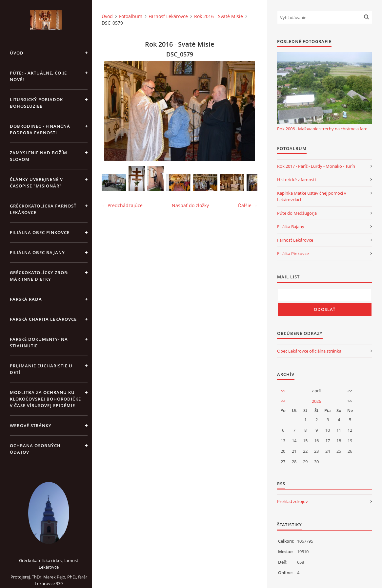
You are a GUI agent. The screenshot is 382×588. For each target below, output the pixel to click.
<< (283, 391)
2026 (316, 401)
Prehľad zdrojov (292, 501)
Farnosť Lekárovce (168, 16)
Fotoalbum (131, 16)
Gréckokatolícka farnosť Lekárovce (43, 209)
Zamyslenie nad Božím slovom (39, 156)
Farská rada (26, 299)
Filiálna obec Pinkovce (40, 232)
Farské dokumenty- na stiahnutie (39, 342)
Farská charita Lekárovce (43, 319)
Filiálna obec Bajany (37, 252)
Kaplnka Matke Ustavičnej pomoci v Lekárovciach (312, 196)
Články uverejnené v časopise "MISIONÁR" (36, 183)
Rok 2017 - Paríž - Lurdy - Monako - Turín (316, 166)
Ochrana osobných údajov (35, 449)
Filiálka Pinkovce (293, 253)
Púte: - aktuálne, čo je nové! (38, 76)
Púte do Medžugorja (297, 213)
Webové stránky (31, 425)
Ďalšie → (248, 205)
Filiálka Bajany (291, 227)
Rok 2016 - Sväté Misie (219, 16)
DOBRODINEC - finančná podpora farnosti (40, 129)
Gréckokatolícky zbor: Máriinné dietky (39, 276)
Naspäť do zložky (190, 205)
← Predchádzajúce (122, 205)
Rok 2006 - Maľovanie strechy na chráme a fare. (323, 129)
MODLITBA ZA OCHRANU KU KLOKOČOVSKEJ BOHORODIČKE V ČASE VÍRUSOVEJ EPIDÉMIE (45, 399)
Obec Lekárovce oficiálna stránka (309, 351)
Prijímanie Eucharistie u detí (41, 369)
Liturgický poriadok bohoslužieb (36, 103)
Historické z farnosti (296, 180)
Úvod (17, 53)
